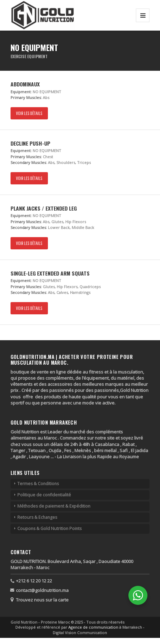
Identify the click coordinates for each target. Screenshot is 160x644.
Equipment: (21, 92)
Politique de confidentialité (44, 495)
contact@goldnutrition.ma (42, 590)
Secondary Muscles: (29, 162)
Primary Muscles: (26, 97)
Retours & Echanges (37, 517)
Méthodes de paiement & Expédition (54, 506)
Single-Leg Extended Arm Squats (50, 273)
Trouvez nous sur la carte (42, 600)
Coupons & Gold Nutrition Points (49, 529)
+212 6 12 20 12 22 (34, 581)
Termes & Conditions (38, 484)
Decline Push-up (30, 143)
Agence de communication (94, 627)
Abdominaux (25, 84)
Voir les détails (29, 113)
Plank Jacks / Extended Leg (44, 208)
